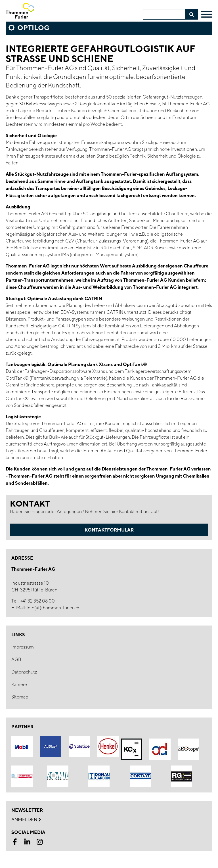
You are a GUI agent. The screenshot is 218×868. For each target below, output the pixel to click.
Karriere (19, 684)
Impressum (23, 647)
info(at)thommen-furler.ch (53, 608)
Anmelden (26, 820)
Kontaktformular (109, 530)
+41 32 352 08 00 (37, 601)
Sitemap (20, 697)
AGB (16, 659)
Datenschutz (24, 672)
